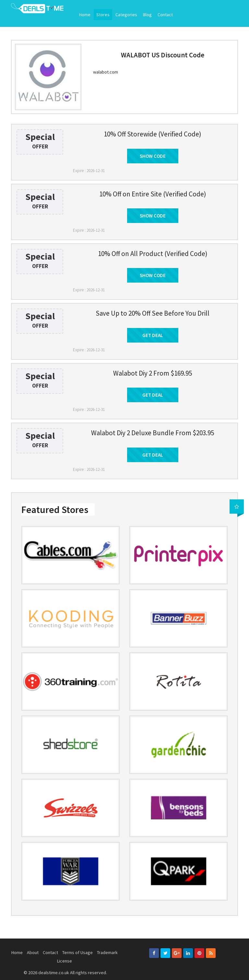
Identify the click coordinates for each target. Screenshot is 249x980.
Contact (165, 15)
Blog (147, 15)
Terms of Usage (77, 952)
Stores (103, 15)
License (65, 961)
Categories (126, 15)
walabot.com (106, 72)
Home (85, 15)
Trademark (107, 952)
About (33, 952)
